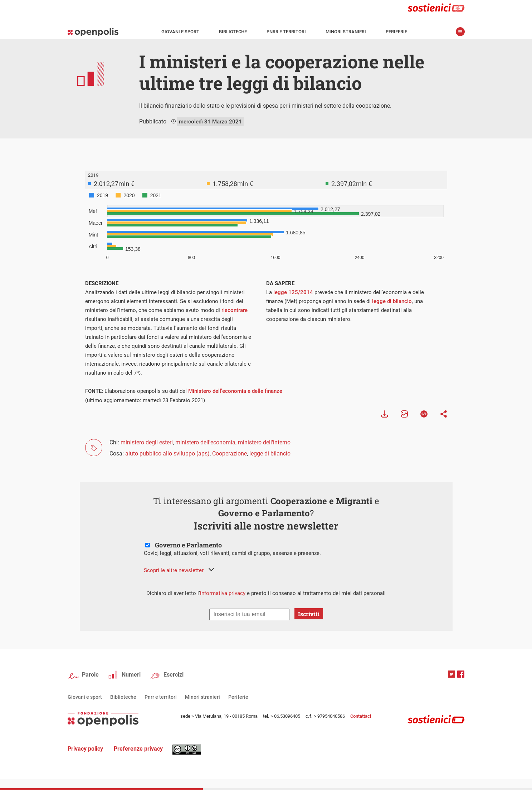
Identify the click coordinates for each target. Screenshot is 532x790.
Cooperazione (230, 453)
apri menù (460, 32)
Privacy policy (85, 749)
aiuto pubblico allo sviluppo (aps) (167, 453)
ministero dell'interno (264, 442)
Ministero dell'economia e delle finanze (235, 391)
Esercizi (174, 675)
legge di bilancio (392, 301)
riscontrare (235, 310)
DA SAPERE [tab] (280, 283)
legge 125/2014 (293, 292)
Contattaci (361, 716)
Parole (90, 675)
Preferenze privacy (138, 749)
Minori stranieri (346, 32)
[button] (179, 570)
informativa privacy (223, 593)
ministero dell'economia (205, 442)
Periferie (396, 32)
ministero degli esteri (147, 442)
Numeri (131, 675)
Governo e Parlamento (188, 545)
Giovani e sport (180, 32)
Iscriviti (309, 614)
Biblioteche (233, 32)
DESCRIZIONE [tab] (102, 283)
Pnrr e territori (286, 32)
